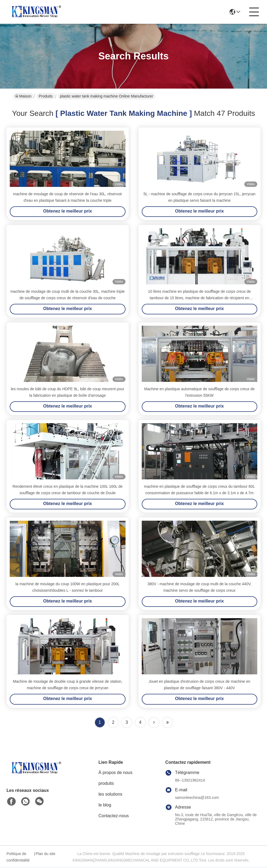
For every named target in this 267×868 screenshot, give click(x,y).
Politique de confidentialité (18, 858)
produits (106, 785)
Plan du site (45, 855)
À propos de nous (115, 774)
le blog (105, 806)
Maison (23, 96)
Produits (46, 96)
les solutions (110, 795)
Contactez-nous (114, 817)
